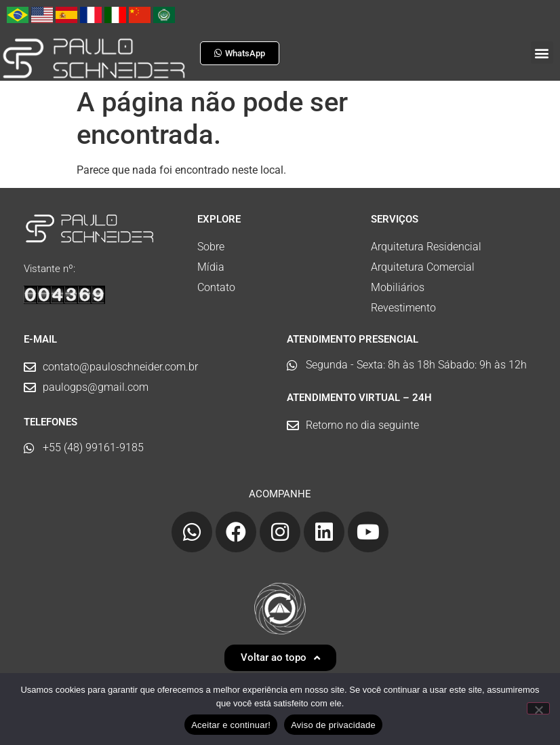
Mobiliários (398, 287)
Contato (216, 287)
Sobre (211, 247)
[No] (538, 708)
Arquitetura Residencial (426, 247)
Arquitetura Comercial (423, 267)
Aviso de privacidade (333, 725)
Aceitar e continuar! (231, 725)
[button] (542, 53)
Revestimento (403, 308)
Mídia (211, 267)
